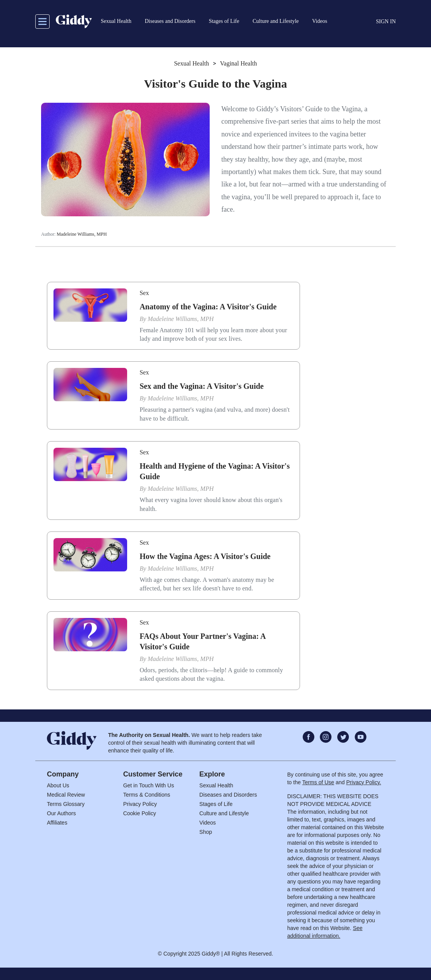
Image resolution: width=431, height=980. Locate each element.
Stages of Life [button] (224, 21)
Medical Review (66, 795)
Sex (144, 293)
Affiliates (57, 823)
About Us (58, 785)
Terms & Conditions (147, 795)
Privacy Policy (140, 804)
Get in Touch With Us (149, 785)
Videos (208, 823)
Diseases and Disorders (228, 795)
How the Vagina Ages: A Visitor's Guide (205, 556)
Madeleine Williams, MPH (82, 234)
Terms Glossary (66, 804)
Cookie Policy (140, 813)
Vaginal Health (239, 63)
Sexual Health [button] (116, 21)
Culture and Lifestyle (224, 813)
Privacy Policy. (364, 782)
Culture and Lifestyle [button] (276, 21)
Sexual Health (191, 63)
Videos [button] (320, 21)
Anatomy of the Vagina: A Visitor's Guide (208, 307)
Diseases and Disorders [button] (170, 21)
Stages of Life (216, 804)
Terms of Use (318, 782)
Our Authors (61, 813)
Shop (206, 832)
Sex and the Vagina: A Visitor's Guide (202, 386)
